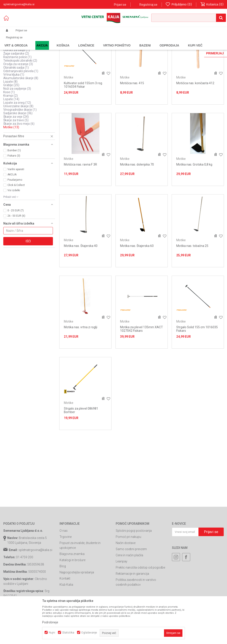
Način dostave (126, 579)
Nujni (52, 632)
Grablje (11, 121)
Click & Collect (16, 221)
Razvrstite (122, 48)
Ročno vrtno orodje (85, 41)
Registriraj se (148, 5)
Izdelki (36, 41)
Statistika (68, 632)
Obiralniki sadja (16, 103)
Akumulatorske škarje (21, 114)
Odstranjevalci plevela (21, 107)
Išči (28, 277)
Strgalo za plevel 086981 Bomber (81, 446)
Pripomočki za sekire (20, 65)
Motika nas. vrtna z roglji (81, 363)
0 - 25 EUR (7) (16, 246)
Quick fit (11, 68)
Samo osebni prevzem (131, 585)
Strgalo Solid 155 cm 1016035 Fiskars (197, 365)
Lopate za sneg (17, 138)
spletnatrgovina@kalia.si (35, 586)
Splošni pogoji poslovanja (134, 566)
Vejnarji (11, 72)
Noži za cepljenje (17, 124)
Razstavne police (17, 93)
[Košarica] (212, 4)
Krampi (11, 131)
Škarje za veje (16, 152)
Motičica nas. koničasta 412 (195, 119)
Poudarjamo (15, 216)
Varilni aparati (16, 205)
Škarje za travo (16, 156)
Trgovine (66, 573)
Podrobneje (50, 622)
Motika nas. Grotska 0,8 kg (194, 200)
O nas (64, 566)
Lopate (10, 117)
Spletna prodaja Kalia (16, 41)
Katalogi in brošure (72, 596)
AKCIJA (12, 210)
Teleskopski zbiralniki (20, 96)
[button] (189, 18)
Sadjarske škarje (18, 149)
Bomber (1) (14, 186)
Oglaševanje (89, 632)
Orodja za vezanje (18, 100)
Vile (9, 82)
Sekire (11, 75)
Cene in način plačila (129, 591)
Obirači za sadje (17, 86)
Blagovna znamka (72, 590)
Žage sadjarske (16, 89)
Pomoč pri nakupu (128, 573)
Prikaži (178, 48)
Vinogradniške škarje (20, 145)
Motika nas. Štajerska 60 (137, 282)
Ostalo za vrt (15, 61)
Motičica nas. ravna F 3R (80, 200)
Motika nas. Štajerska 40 (81, 282)
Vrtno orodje (63, 41)
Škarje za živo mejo (19, 159)
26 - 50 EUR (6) (16, 252)
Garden (47, 41)
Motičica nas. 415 (132, 119)
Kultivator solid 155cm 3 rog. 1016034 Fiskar (83, 121)
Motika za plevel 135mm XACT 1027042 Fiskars (141, 365)
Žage (10, 79)
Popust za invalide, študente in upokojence (80, 581)
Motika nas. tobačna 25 (192, 282)
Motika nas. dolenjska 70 (137, 200)
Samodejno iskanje (97, 48)
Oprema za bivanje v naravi (24, 58)
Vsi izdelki (14, 226)
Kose (9, 128)
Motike (11, 163)
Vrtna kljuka (14, 110)
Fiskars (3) (14, 191)
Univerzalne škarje (18, 142)
